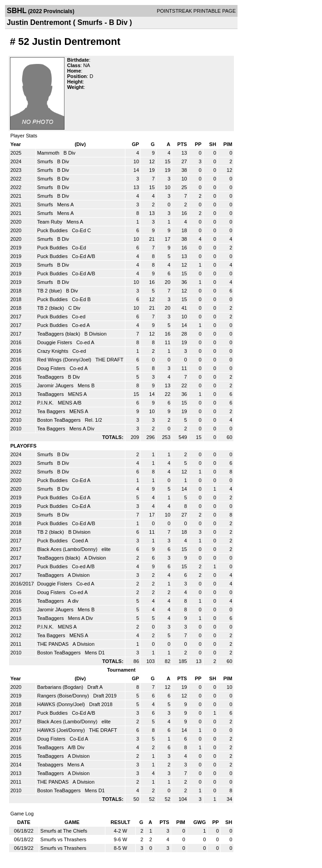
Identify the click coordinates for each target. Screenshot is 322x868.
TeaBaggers (51, 377)
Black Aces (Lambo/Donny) (68, 549)
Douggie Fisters (55, 342)
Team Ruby (51, 222)
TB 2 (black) (51, 308)
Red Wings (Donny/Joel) (65, 360)
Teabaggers (51, 765)
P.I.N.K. (46, 403)
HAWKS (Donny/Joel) (62, 704)
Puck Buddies (53, 230)
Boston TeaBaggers (60, 420)
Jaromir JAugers (56, 385)
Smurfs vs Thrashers (63, 839)
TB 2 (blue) (50, 291)
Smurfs (46, 161)
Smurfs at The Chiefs (64, 831)
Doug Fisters (52, 368)
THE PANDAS (54, 644)
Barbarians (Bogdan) (61, 687)
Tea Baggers (52, 411)
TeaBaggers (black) (59, 334)
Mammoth (49, 153)
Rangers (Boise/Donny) (64, 696)
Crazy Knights (54, 351)
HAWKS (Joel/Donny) (62, 730)
